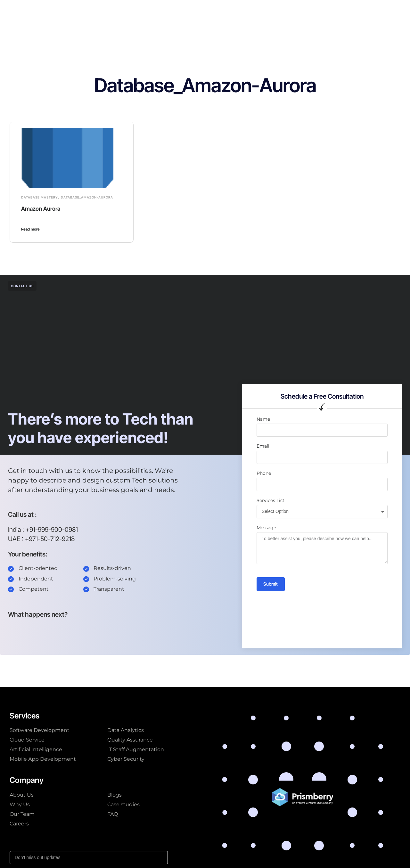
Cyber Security (126, 759)
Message (266, 528)
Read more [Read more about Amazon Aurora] (30, 229)
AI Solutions (149, 11)
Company (183, 11)
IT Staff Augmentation (136, 749)
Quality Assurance (130, 740)
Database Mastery (40, 197)
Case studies (219, 11)
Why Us (20, 804)
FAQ (113, 814)
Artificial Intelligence (36, 749)
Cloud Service (27, 740)
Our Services (111, 11)
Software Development (40, 730)
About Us (22, 795)
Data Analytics (126, 730)
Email (263, 446)
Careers (19, 824)
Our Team (22, 814)
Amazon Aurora (43, 208)
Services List (271, 500)
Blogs (115, 795)
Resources (256, 11)
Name (263, 419)
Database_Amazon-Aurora (87, 197)
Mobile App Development (43, 759)
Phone (264, 473)
